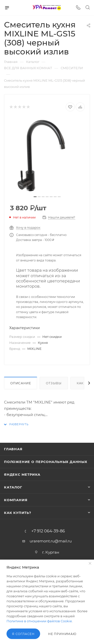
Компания (16, 500)
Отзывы (54, 383)
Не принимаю (62, 634)
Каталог (13, 487)
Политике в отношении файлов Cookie (39, 621)
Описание (21, 383)
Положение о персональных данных (46, 462)
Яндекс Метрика (22, 474)
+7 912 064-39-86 (48, 531)
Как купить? (18, 513)
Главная (13, 449)
